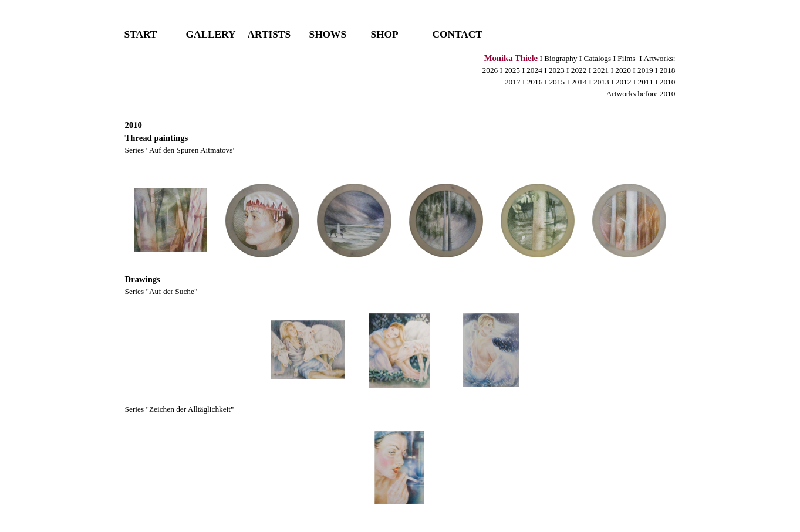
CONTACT (458, 34)
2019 (645, 70)
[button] (171, 221)
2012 (624, 82)
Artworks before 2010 (641, 94)
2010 (668, 82)
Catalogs (598, 58)
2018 (668, 70)
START (141, 34)
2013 (601, 82)
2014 (579, 82)
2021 (601, 70)
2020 (623, 70)
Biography (561, 58)
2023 (558, 70)
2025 (511, 70)
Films (626, 58)
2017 (513, 82)
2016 (535, 82)
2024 (534, 70)
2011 (646, 82)
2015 (557, 82)
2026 (490, 70)
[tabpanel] (400, 82)
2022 (579, 70)
